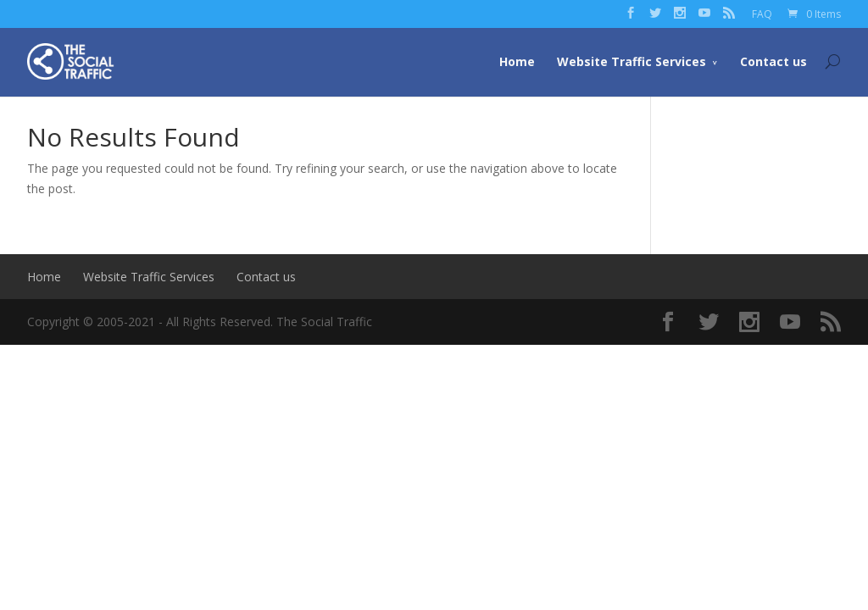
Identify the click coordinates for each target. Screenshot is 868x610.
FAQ (762, 14)
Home (517, 61)
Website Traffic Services (632, 61)
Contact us (773, 61)
